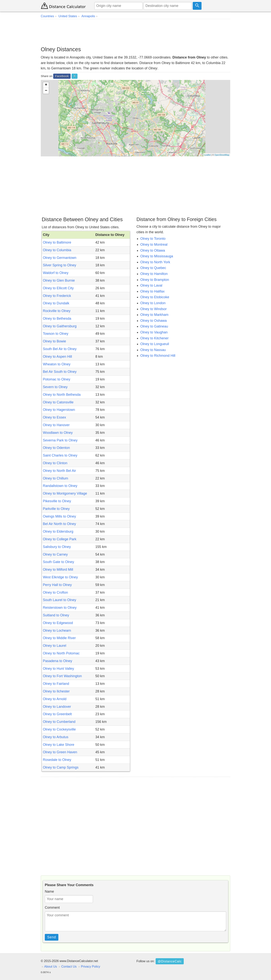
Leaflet (207, 155)
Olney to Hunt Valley (58, 669)
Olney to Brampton (155, 280)
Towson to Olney (56, 334)
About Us (51, 966)
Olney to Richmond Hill (158, 356)
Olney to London (153, 303)
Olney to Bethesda (57, 319)
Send (52, 937)
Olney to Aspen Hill (57, 357)
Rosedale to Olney (57, 760)
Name (49, 891)
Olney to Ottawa (153, 250)
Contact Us (69, 966)
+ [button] (46, 85)
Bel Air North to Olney (59, 524)
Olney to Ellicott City (58, 288)
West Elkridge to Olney (60, 577)
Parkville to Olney (56, 509)
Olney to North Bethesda (62, 395)
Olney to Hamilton (154, 274)
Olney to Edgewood (58, 623)
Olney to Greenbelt (57, 714)
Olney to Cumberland (59, 722)
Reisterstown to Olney (60, 608)
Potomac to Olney (57, 379)
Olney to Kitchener (154, 338)
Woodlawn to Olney (58, 433)
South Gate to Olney (58, 562)
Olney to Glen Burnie (59, 280)
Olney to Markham (154, 315)
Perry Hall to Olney (57, 585)
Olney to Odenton (56, 448)
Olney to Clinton (55, 463)
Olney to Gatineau (154, 326)
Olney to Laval (151, 285)
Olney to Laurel (55, 646)
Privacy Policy (91, 966)
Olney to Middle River (59, 638)
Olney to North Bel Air (59, 471)
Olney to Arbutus (56, 737)
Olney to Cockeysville (59, 729)
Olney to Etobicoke (155, 297)
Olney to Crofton (55, 592)
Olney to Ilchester (56, 691)
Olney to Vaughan (154, 332)
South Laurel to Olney (60, 600)
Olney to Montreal (154, 245)
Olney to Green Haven (60, 752)
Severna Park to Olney (60, 440)
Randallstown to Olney (60, 486)
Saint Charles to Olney (60, 455)
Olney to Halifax (152, 291)
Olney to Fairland (56, 684)
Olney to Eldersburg (58, 531)
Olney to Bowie (54, 341)
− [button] (46, 91)
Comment (52, 908)
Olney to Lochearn (57, 631)
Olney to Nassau (153, 350)
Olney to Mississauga (157, 256)
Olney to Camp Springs (61, 767)
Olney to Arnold (55, 699)
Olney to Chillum (56, 478)
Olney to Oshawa (153, 321)
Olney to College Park (60, 539)
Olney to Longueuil (155, 344)
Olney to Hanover (56, 425)
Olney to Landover (57, 707)
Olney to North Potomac (61, 653)
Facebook (62, 76)
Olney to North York (155, 262)
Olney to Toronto (153, 239)
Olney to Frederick (57, 296)
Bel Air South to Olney (60, 372)
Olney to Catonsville (58, 402)
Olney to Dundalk (56, 303)
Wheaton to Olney (57, 364)
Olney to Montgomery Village (65, 493)
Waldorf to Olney (56, 273)
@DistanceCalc (170, 961)
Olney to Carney (55, 554)
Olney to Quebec (153, 268)
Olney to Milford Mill (58, 570)
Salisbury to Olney (57, 547)
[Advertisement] (135, 33)
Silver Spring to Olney (60, 265)
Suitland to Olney (56, 615)
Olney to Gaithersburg (60, 326)
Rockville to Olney (57, 311)
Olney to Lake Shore (59, 745)
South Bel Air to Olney (60, 349)
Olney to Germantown (60, 258)
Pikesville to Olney (57, 501)
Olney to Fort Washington (62, 676)
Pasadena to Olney (58, 661)
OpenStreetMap (222, 155)
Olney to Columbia (57, 250)
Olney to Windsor (153, 309)
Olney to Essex (54, 417)
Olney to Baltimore (57, 242)
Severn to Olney (55, 387)
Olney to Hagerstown (59, 410)
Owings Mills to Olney (59, 516)
